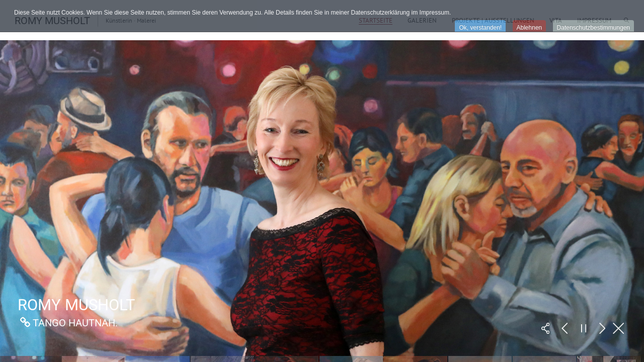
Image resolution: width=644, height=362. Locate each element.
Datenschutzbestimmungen (593, 28)
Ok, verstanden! (480, 28)
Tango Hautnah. (75, 323)
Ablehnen (530, 28)
